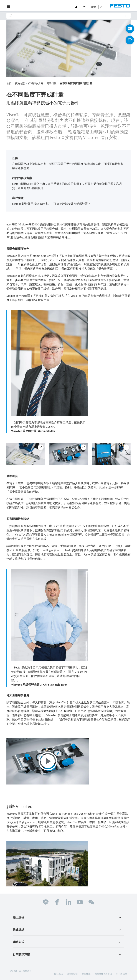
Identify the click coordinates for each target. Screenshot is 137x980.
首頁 (9, 83)
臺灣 (93, 7)
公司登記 (58, 974)
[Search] (69, 16)
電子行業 (52, 83)
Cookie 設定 (122, 974)
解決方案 (20, 83)
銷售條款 (86, 974)
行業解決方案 (36, 83)
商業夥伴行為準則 (103, 974)
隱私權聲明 (72, 974)
